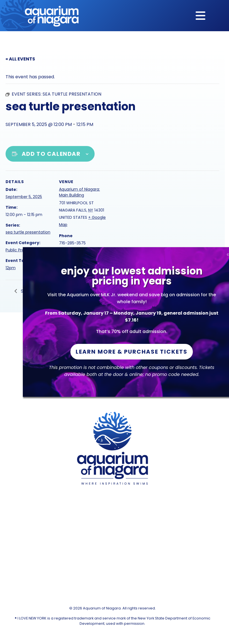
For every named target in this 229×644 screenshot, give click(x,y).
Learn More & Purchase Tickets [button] (132, 352)
